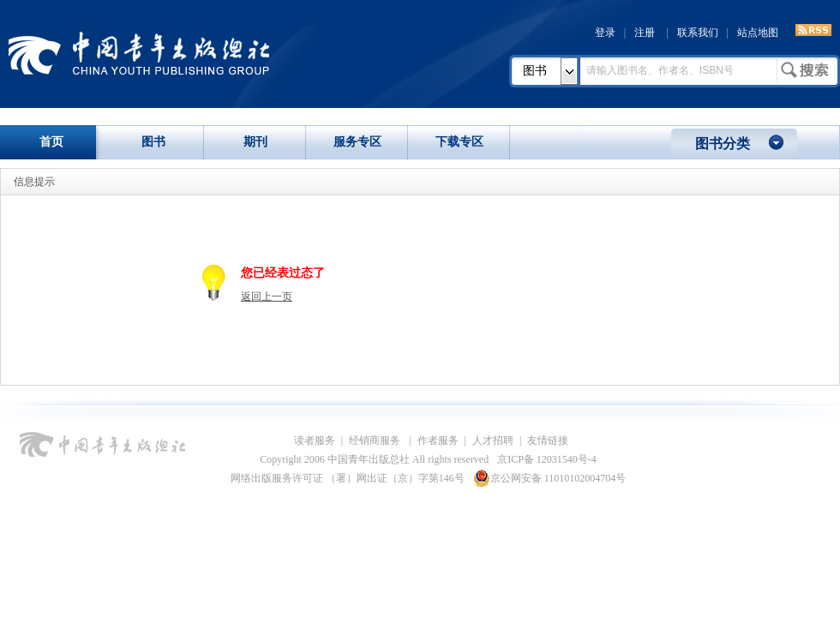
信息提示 (34, 182)
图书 (535, 71)
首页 (51, 142)
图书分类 (723, 144)
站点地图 (758, 33)
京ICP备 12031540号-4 (547, 459)
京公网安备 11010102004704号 (550, 478)
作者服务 (438, 440)
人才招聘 (493, 440)
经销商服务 (376, 440)
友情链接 (548, 440)
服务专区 (357, 142)
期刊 (255, 142)
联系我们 (698, 33)
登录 (605, 33)
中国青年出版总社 (139, 53)
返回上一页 (267, 297)
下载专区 (459, 142)
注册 (645, 33)
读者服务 (315, 440)
